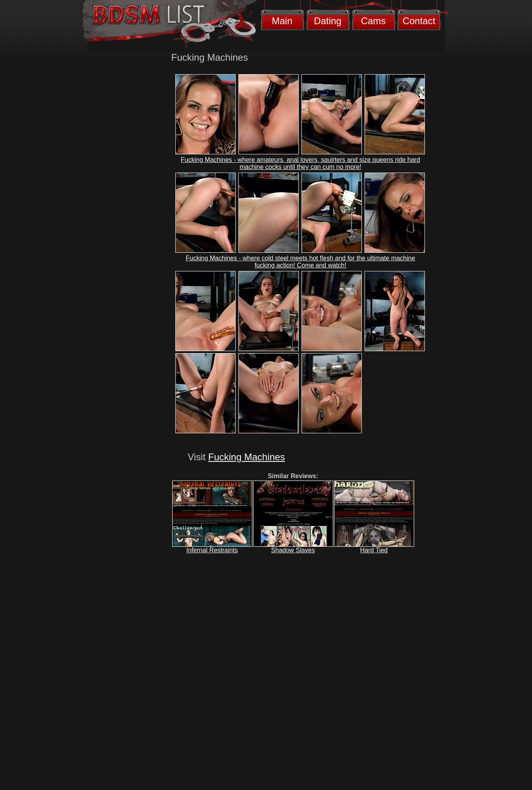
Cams (374, 21)
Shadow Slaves (293, 550)
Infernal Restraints (212, 550)
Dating (327, 21)
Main (282, 21)
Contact (419, 21)
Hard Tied (374, 550)
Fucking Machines (247, 457)
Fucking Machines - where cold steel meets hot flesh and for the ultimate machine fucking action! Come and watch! (300, 262)
